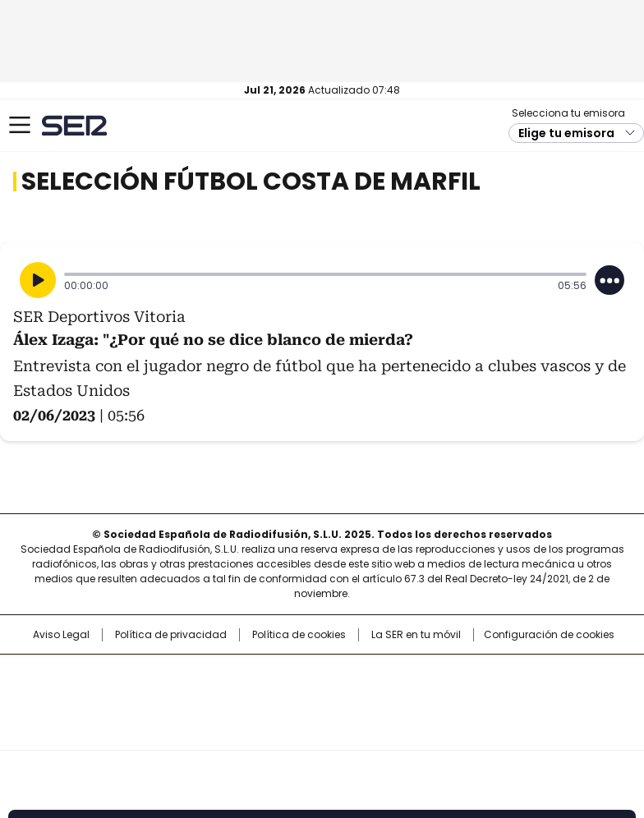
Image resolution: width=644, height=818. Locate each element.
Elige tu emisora (566, 133)
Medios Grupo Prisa (322, 732)
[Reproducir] (38, 280)
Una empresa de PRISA (322, 692)
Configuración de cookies (549, 635)
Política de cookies (299, 635)
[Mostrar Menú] (20, 125)
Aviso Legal (61, 635)
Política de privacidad (171, 635)
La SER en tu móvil (416, 635)
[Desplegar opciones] (609, 280)
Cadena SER (74, 125)
